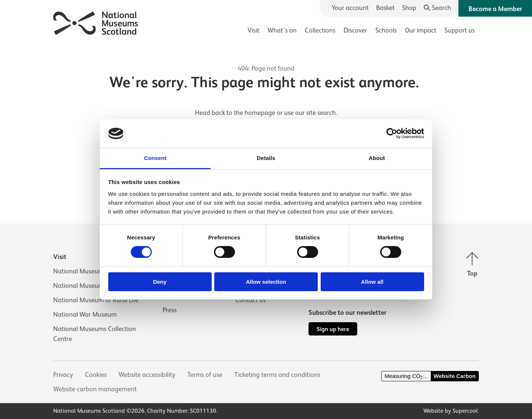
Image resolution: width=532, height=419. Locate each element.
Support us (460, 30)
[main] (266, 119)
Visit (253, 30)
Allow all (372, 282)
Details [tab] (266, 158)
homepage (260, 113)
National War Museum (85, 314)
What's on (282, 30)
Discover (355, 30)
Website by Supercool (451, 411)
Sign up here (333, 329)
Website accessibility (147, 375)
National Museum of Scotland (95, 271)
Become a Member (495, 9)
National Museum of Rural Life (96, 300)
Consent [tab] (155, 158)
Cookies (96, 375)
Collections (320, 30)
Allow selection (266, 282)
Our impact (421, 30)
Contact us (250, 300)
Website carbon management (95, 389)
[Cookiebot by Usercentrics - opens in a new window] (392, 133)
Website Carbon (455, 376)
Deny (160, 282)
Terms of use (205, 375)
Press (170, 310)
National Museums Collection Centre (95, 334)
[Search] (438, 8)
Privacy (63, 375)
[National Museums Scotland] (96, 22)
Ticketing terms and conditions (277, 375)
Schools (386, 30)
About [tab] (377, 158)
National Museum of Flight (91, 286)
